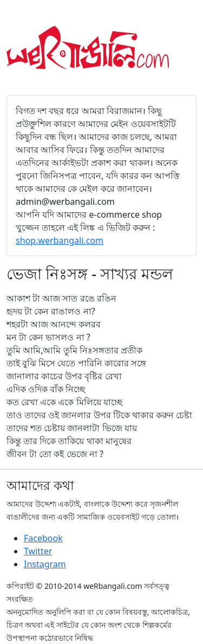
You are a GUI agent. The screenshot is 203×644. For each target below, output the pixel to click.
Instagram (45, 564)
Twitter (38, 551)
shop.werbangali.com (60, 240)
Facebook (43, 538)
